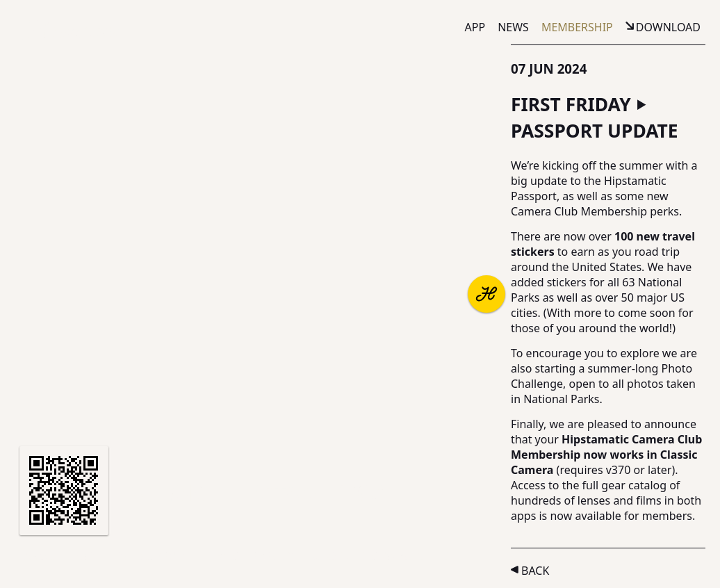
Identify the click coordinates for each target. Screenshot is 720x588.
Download (668, 27)
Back (535, 571)
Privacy (273, 556)
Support (165, 556)
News (513, 27)
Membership (577, 27)
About (43, 556)
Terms (221, 556)
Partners (101, 556)
